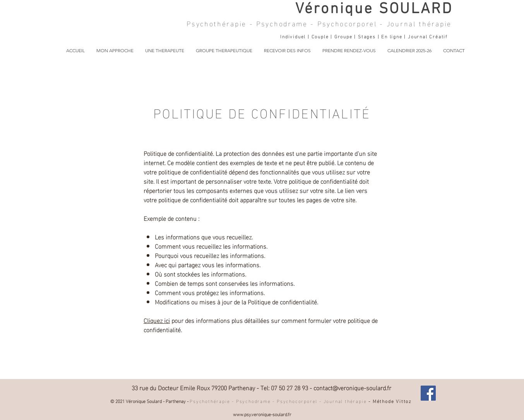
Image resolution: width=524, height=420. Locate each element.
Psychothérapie (217, 23)
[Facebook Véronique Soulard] (428, 393)
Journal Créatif (428, 36)
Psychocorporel (347, 23)
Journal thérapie (419, 23)
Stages (368, 36)
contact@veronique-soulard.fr (352, 387)
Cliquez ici (157, 320)
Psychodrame (283, 23)
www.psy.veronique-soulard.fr (262, 414)
